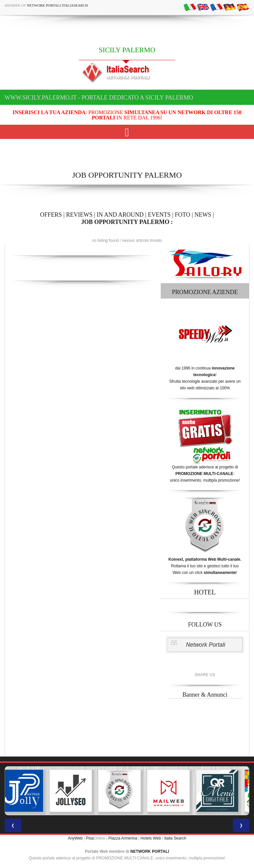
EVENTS (159, 215)
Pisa (90, 838)
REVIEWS (79, 215)
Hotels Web (151, 838)
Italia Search (175, 838)
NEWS (203, 215)
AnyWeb (75, 838)
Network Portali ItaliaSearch (57, 5)
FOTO (183, 215)
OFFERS (51, 215)
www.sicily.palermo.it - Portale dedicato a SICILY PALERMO (99, 98)
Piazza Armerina (123, 838)
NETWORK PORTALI (150, 851)
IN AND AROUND (120, 215)
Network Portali (206, 645)
